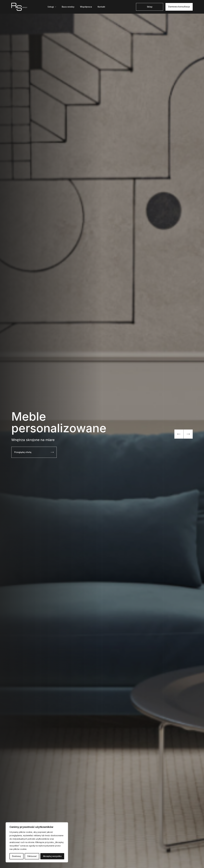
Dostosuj (16, 856)
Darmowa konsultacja (179, 7)
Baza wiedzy (68, 7)
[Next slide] (188, 434)
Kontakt (101, 7)
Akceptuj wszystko (52, 856)
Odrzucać (32, 856)
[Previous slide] (179, 434)
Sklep (150, 7)
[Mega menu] (52, 7)
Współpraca (86, 7)
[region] (37, 842)
